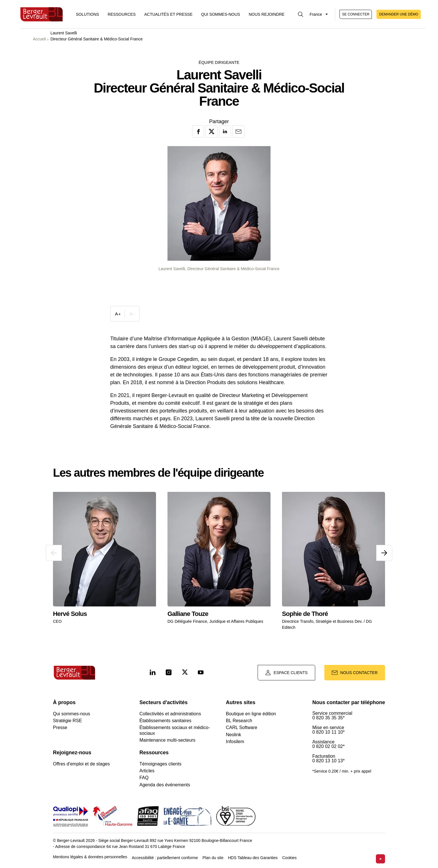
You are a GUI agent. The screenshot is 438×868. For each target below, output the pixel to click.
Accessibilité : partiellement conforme (165, 858)
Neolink (233, 735)
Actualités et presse (168, 14)
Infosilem (235, 742)
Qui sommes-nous (221, 14)
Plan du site (213, 858)
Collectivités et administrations (170, 714)
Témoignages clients (160, 764)
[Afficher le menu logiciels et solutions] (87, 14)
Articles (147, 771)
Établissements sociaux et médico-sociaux (175, 730)
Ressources (122, 14)
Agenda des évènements (165, 785)
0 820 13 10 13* (328, 761)
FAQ (144, 778)
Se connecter (356, 14)
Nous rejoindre (267, 14)
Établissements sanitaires (165, 721)
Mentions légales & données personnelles (90, 857)
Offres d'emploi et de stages (81, 764)
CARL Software (242, 727)
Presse (60, 727)
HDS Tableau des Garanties (253, 858)
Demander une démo (399, 14)
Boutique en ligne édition (251, 714)
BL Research (239, 721)
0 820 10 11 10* (328, 732)
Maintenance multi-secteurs (167, 740)
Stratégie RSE (67, 721)
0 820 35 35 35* (328, 718)
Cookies (290, 858)
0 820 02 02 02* (328, 747)
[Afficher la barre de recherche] (301, 14)
